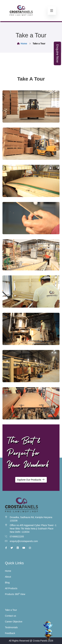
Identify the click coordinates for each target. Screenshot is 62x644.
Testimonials (11, 627)
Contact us (10, 616)
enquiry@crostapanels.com (24, 541)
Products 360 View (15, 594)
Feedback (10, 633)
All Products (11, 588)
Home (22, 44)
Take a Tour (11, 610)
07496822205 (17, 537)
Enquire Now (57, 53)
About (8, 577)
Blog (7, 583)
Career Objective (14, 622)
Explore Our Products (31, 480)
